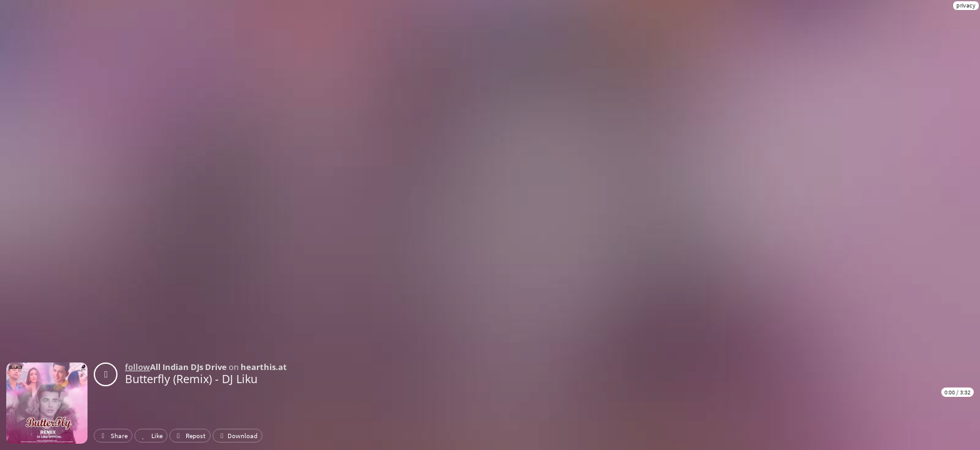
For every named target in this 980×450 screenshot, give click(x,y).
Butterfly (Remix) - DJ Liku (191, 379)
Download (237, 436)
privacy (966, 5)
